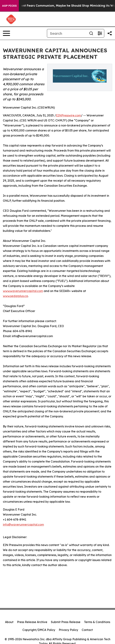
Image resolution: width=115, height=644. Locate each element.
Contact (87, 630)
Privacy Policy (68, 630)
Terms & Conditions (97, 622)
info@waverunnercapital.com (23, 525)
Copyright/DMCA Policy (39, 630)
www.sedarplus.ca (15, 296)
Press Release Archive (32, 622)
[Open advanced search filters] (100, 33)
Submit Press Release (66, 622)
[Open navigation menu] (6, 33)
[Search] (67, 33)
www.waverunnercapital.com (23, 291)
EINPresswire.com (69, 115)
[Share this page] (110, 33)
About (9, 622)
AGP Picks (9, 6)
